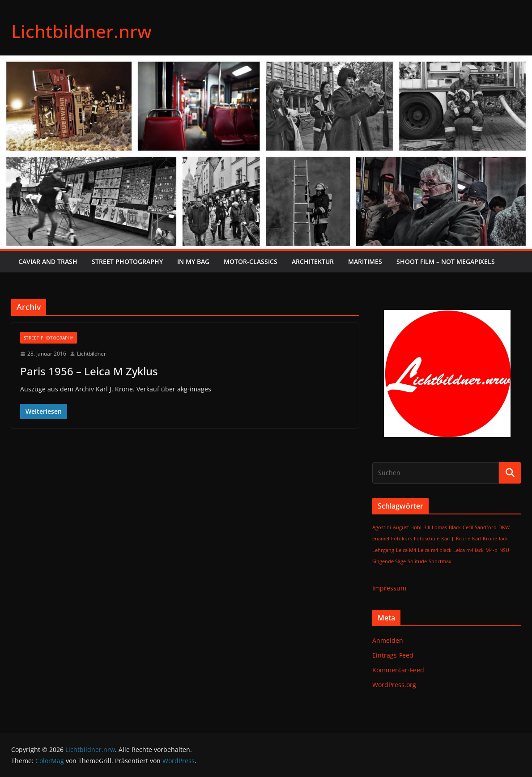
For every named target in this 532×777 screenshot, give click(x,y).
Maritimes (365, 261)
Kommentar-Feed (398, 670)
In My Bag (193, 261)
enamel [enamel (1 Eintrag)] (381, 539)
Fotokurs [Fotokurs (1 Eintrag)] (402, 539)
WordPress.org (394, 685)
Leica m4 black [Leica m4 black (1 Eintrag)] (435, 550)
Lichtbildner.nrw (81, 31)
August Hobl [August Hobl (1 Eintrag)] (407, 527)
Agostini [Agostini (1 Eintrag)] (382, 527)
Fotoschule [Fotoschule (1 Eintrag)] (427, 539)
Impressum (389, 588)
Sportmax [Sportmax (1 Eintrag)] (440, 561)
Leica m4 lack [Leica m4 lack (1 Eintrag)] (468, 550)
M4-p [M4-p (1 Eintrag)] (492, 550)
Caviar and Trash (48, 261)
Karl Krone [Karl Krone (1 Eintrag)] (485, 539)
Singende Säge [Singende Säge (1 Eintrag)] (389, 561)
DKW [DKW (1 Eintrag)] (504, 527)
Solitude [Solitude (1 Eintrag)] (417, 561)
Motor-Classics (251, 261)
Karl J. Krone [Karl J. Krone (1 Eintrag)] (456, 539)
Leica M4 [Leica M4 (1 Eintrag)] (406, 550)
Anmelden (388, 640)
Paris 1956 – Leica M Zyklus (89, 371)
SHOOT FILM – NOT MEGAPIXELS (446, 261)
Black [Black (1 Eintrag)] (455, 527)
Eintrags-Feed (393, 655)
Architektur (313, 261)
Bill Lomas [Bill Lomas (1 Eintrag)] (435, 527)
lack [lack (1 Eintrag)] (503, 539)
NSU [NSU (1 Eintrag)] (504, 550)
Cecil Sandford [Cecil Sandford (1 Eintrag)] (480, 527)
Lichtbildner (92, 354)
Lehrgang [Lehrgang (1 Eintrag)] (383, 550)
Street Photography (127, 261)
